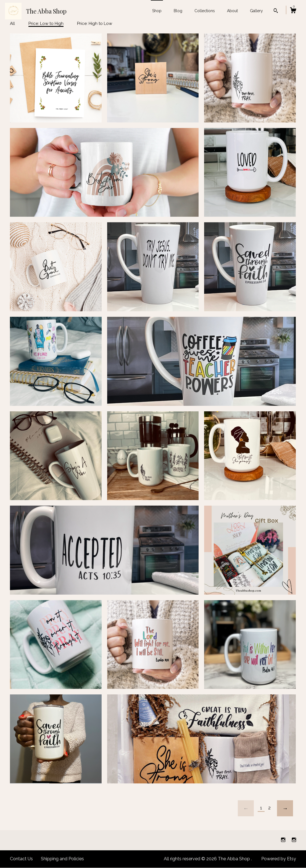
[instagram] (284, 840)
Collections (205, 11)
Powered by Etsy (279, 859)
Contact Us (21, 859)
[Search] (276, 11)
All (12, 23)
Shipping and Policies (62, 859)
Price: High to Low (95, 23)
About (232, 11)
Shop (157, 11)
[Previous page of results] (246, 808)
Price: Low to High (46, 23)
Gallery (256, 11)
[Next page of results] (285, 808)
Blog (178, 11)
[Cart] (293, 11)
